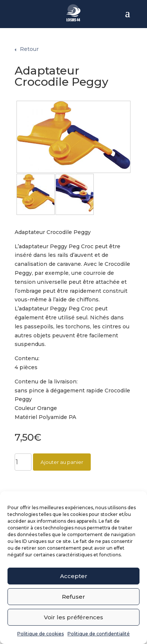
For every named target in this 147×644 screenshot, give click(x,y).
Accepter (74, 576)
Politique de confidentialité (99, 634)
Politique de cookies (40, 634)
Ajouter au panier (62, 457)
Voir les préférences (73, 617)
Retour (29, 44)
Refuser (73, 597)
